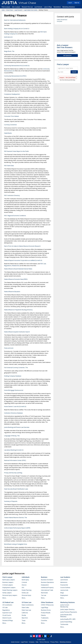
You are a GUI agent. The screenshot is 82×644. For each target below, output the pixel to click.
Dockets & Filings (8, 620)
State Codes (25, 607)
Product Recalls (46, 613)
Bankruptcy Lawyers (9, 580)
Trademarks (45, 618)
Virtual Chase (9, 10)
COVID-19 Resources (47, 605)
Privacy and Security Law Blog (13, 473)
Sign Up (77, 3)
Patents (43, 615)
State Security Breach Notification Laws (16, 489)
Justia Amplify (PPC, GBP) (68, 619)
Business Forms (46, 610)
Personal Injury (26, 595)
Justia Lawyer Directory (67, 609)
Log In (70, 3)
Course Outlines (65, 588)
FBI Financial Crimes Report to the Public (16, 151)
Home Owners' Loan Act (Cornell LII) (15, 406)
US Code (5, 607)
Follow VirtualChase (62, 20)
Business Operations (47, 582)
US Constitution (7, 605)
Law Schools (38, 7)
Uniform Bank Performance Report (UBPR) (17, 528)
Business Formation (47, 580)
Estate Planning (27, 590)
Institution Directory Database (13, 413)
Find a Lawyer (6, 7)
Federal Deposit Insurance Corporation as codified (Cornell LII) (23, 260)
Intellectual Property (47, 588)
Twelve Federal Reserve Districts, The (16, 518)
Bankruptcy (25, 580)
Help (37, 642)
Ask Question (67, 55)
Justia (3, 10)
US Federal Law (8, 602)
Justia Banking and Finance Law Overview (17, 427)
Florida (24, 615)
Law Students (65, 577)
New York (25, 618)
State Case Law (26, 610)
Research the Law (27, 7)
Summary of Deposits (11, 501)
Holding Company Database (13, 376)
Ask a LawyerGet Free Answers (65, 46)
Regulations (6, 610)
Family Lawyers (7, 593)
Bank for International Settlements (15, 20)
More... (4, 598)
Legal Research (18, 10)
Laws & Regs (48, 7)
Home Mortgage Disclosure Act (14, 390)
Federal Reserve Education (12, 292)
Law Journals (64, 590)
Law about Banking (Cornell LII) (14, 450)
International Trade (47, 590)
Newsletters (57, 7)
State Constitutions (28, 605)
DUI (23, 588)
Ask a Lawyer (16, 7)
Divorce (24, 585)
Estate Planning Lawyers (10, 590)
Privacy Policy (54, 642)
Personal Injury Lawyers (10, 595)
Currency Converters (10, 125)
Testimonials (64, 624)
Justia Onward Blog (66, 622)
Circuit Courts (7, 615)
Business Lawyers (8, 582)
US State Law (27, 602)
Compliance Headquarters (12, 94)
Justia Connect (15, 642)
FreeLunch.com (9, 348)
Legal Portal (24, 642)
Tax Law (44, 595)
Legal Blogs (45, 607)
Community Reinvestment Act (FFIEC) (15, 76)
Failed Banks (8, 133)
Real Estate (44, 593)
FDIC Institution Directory (12, 195)
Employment (45, 585)
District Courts (7, 618)
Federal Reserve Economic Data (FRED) (16, 279)
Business (44, 577)
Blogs (62, 593)
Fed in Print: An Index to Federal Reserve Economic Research (22, 246)
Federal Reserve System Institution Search (17, 332)
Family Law (25, 593)
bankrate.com (8, 37)
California (25, 613)
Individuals (26, 577)
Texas (24, 620)
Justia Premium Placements (69, 612)
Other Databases (47, 602)
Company (32, 642)
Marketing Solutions (69, 7)
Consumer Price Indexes (11, 116)
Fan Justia (59, 21)
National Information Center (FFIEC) (15, 460)
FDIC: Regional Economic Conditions (15, 216)
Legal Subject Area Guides (31, 10)
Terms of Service (44, 642)
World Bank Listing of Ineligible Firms (16, 544)
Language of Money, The (12, 436)
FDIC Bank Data (9, 166)
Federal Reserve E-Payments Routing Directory (18, 310)
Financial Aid (64, 585)
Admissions (64, 582)
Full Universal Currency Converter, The (16, 368)
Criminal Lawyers (8, 585)
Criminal (24, 582)
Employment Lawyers (9, 588)
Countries (44, 620)
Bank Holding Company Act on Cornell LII (17, 29)
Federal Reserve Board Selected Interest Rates (18, 269)
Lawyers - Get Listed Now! (67, 77)
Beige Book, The (9, 51)
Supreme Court (7, 613)
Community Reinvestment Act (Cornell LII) (17, 66)
